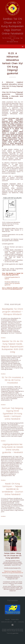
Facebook (8, 282)
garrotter (16, 633)
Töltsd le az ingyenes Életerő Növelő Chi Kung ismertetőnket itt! (13, 572)
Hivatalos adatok (15, 619)
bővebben (3, 338)
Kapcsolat (7, 619)
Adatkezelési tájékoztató (7, 622)
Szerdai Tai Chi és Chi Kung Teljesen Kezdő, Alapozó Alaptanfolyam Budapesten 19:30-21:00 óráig (13, 347)
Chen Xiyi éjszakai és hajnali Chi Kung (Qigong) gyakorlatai (12, 274)
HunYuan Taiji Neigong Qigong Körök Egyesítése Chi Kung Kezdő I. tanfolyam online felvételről (12, 414)
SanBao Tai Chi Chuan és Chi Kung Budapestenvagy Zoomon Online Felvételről (13, 26)
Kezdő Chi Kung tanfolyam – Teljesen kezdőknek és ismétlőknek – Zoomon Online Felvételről (12, 489)
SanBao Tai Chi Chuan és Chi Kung (12, 631)
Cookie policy (21, 622)
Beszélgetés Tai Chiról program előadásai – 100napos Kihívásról (12, 312)
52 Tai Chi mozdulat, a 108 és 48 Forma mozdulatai (13, 380)
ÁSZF (15, 622)
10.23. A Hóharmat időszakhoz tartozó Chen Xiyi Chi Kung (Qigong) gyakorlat (12, 288)
